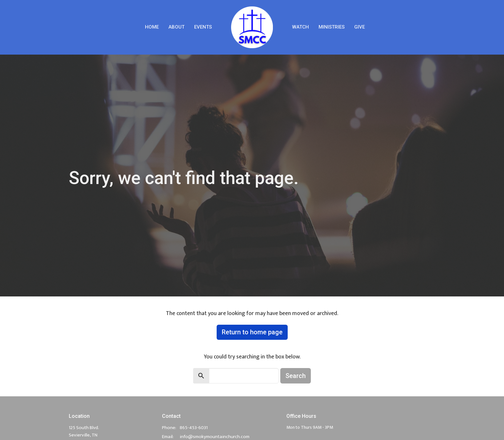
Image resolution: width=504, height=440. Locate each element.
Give (360, 27)
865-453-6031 (194, 428)
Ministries (332, 27)
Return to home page (252, 332)
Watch (301, 27)
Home (152, 27)
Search (296, 376)
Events (203, 27)
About (176, 27)
